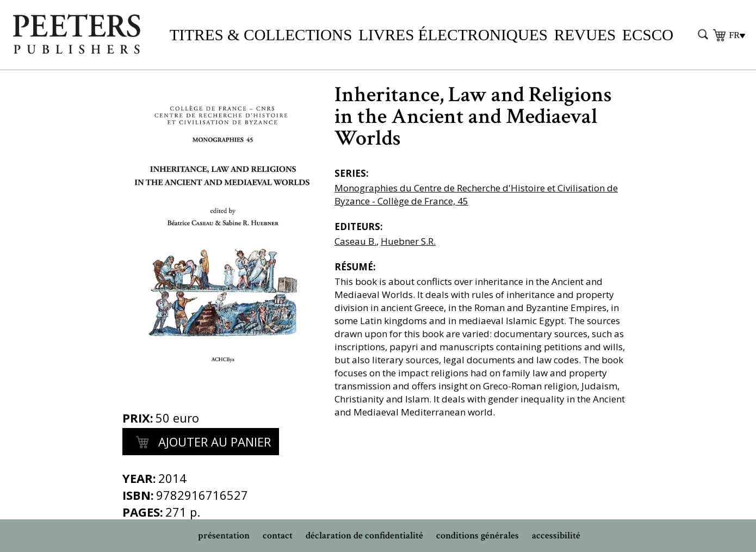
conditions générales (478, 535)
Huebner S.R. (408, 241)
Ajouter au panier (201, 443)
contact (278, 535)
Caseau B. (355, 241)
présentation (224, 535)
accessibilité (556, 535)
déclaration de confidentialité (364, 535)
